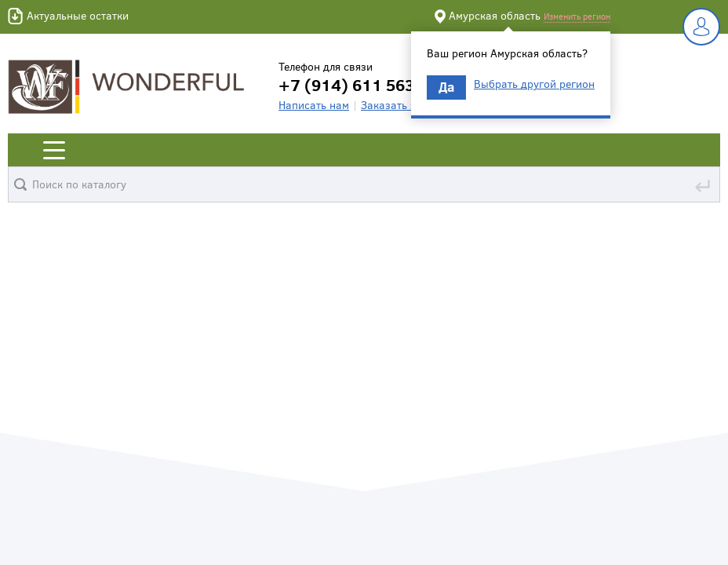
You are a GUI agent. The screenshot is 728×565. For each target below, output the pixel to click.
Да (446, 87)
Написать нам (314, 105)
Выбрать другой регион (534, 84)
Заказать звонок (404, 105)
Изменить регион (577, 16)
